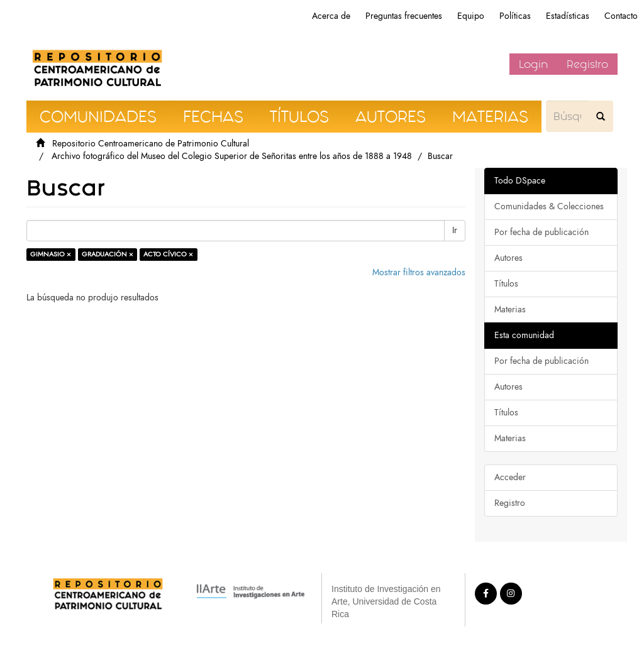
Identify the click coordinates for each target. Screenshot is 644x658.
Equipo (471, 16)
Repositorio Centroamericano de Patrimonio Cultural (151, 144)
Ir (455, 230)
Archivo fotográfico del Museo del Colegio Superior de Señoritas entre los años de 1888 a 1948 (232, 156)
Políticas (515, 16)
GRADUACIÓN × (108, 254)
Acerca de (331, 16)
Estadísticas (568, 16)
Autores (508, 258)
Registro (587, 64)
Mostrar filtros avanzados (419, 272)
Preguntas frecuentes (404, 16)
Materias (510, 310)
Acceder (510, 477)
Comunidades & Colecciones (549, 206)
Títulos (506, 284)
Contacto (621, 16)
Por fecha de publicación (541, 232)
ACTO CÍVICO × (168, 254)
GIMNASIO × (51, 254)
